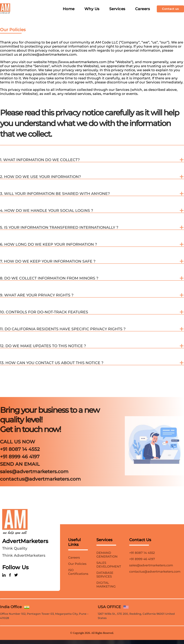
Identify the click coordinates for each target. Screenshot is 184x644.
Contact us (170, 9)
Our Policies (77, 564)
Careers (143, 9)
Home (69, 9)
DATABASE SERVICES (105, 575)
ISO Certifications (78, 572)
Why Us (92, 9)
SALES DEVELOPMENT (109, 565)
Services (117, 9)
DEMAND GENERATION (107, 555)
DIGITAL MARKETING (106, 585)
